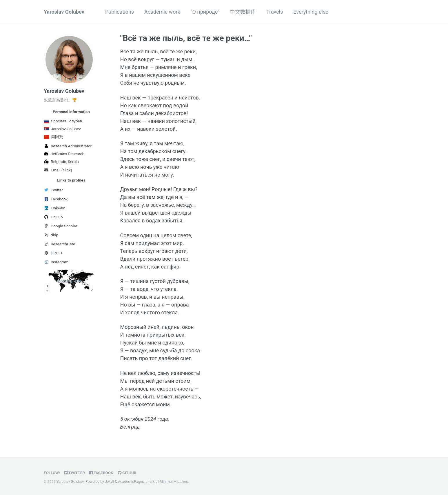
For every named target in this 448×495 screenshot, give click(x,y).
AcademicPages (131, 482)
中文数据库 (243, 12)
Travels (275, 12)
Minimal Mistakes (174, 482)
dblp (51, 235)
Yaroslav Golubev (64, 12)
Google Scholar (60, 226)
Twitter (53, 190)
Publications (120, 12)
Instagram (56, 262)
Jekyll (110, 482)
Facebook (56, 199)
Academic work (162, 12)
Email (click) (58, 170)
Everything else (311, 12)
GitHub (53, 217)
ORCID (53, 253)
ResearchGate (59, 244)
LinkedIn (55, 208)
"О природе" (205, 12)
